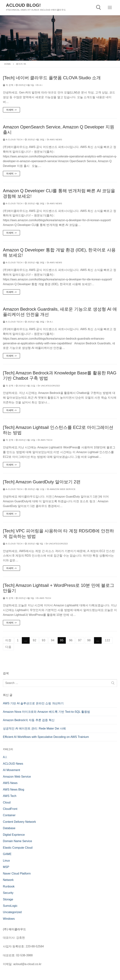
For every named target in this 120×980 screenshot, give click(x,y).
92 (34, 640)
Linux (6, 861)
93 (44, 640)
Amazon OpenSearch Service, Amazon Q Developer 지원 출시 (59, 130)
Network (8, 880)
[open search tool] (99, 7)
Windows (9, 919)
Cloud (7, 802)
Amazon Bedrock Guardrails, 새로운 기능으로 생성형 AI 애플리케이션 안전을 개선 (60, 312)
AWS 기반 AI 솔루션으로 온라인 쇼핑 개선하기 (33, 703)
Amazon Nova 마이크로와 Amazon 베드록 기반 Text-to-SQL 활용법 (46, 712)
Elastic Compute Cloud (18, 848)
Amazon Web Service (61, 489)
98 (89, 640)
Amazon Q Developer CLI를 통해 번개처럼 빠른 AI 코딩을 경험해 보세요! (59, 193)
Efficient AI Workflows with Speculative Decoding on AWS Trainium (46, 737)
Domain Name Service (17, 841)
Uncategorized (49, 386)
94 (53, 640)
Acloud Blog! (23, 5)
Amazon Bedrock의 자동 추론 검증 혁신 (29, 720)
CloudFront (10, 809)
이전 (8, 640)
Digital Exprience (14, 835)
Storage (8, 899)
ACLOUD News (13, 764)
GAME (7, 854)
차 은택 (8, 85)
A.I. (40, 85)
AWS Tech (45, 440)
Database (9, 828)
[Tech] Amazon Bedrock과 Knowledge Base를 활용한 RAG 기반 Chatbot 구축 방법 (60, 375)
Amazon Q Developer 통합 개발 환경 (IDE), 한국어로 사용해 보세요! (59, 253)
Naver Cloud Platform (17, 874)
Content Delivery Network (19, 822)
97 (80, 640)
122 (108, 640)
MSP (6, 867)
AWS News (55, 140)
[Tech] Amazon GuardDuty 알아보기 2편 (42, 482)
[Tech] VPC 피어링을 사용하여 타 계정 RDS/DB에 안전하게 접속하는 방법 (58, 533)
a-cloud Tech (13, 140)
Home (8, 64)
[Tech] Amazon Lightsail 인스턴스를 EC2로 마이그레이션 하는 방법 (58, 430)
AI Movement (11, 770)
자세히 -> (11, 110)
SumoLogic (10, 906)
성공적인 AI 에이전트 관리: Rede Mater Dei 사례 (34, 728)
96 (71, 640)
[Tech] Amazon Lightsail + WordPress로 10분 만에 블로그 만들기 (59, 588)
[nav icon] (110, 8)
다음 (8, 647)
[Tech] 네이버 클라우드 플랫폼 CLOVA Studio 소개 (52, 78)
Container (9, 815)
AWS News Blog (14, 790)
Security (8, 893)
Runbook (9, 886)
